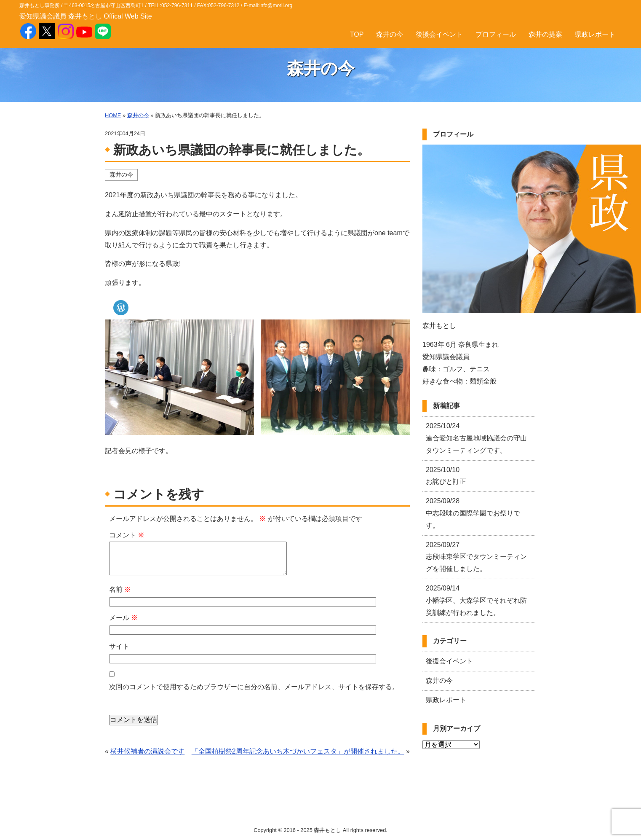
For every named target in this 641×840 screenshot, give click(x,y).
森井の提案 (545, 34)
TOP (357, 34)
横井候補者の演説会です (147, 751)
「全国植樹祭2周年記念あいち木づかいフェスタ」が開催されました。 (298, 751)
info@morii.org (276, 5)
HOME (113, 115)
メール (123, 618)
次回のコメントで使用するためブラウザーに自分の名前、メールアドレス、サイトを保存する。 (254, 687)
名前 (120, 589)
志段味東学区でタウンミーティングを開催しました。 (476, 557)
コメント (127, 535)
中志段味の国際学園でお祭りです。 (473, 513)
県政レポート (595, 34)
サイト (119, 646)
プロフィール (496, 34)
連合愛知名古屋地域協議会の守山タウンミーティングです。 (476, 438)
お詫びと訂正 (446, 476)
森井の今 (390, 34)
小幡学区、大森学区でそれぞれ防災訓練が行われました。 (476, 600)
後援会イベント (439, 34)
